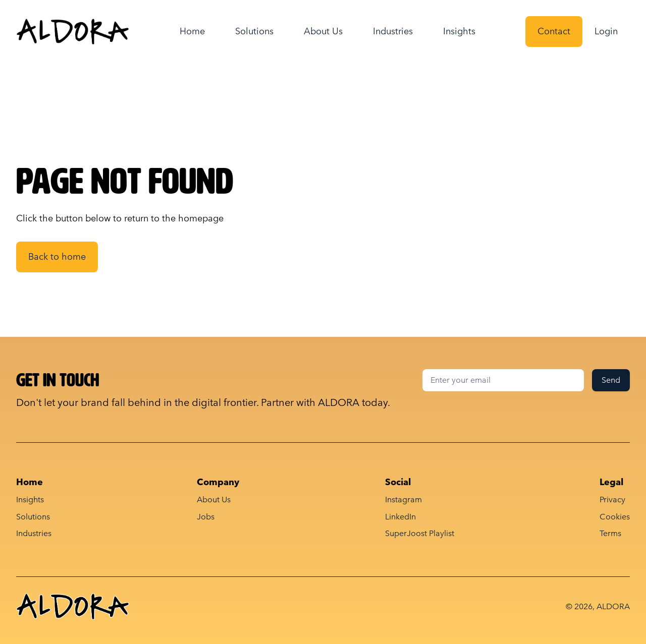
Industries (393, 31)
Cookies (615, 517)
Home (192, 31)
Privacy (612, 500)
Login (606, 31)
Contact (554, 31)
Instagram (403, 500)
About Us (323, 31)
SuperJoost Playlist (420, 533)
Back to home (57, 256)
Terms (610, 533)
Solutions (254, 31)
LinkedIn (400, 517)
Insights (459, 31)
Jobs (206, 517)
